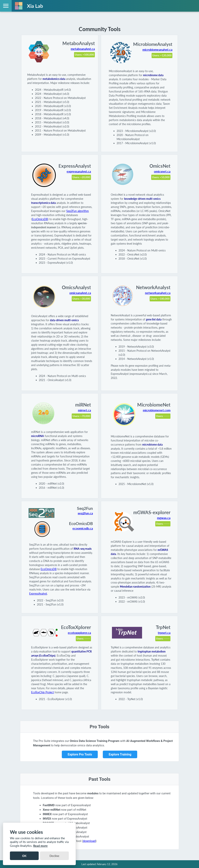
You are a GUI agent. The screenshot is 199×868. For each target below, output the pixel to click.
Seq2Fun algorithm (78, 211)
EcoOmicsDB (40, 219)
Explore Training (120, 754)
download (89, 841)
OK (24, 856)
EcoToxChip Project (42, 692)
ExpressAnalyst (38, 594)
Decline (54, 856)
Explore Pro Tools (80, 754)
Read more (40, 846)
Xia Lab (35, 6)
